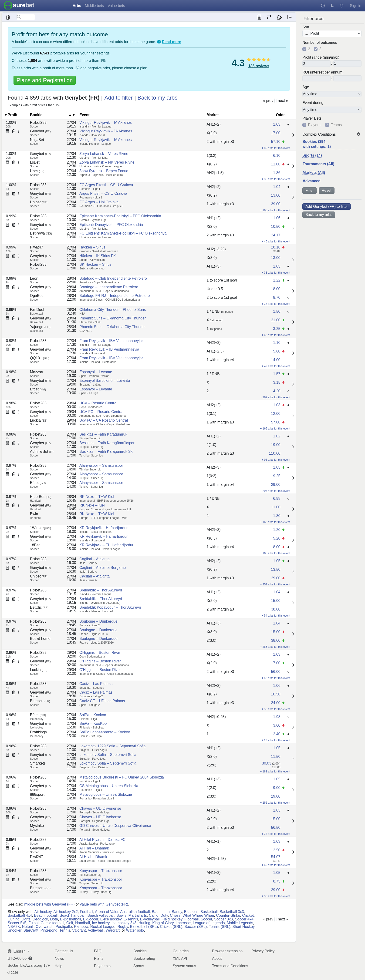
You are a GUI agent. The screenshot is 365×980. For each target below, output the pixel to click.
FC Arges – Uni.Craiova (99, 202)
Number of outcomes (320, 43)
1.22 (277, 280)
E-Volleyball (150, 919)
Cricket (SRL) (171, 927)
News (59, 958)
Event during (313, 103)
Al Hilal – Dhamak (94, 848)
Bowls (121, 915)
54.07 (276, 857)
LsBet (35, 162)
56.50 (276, 827)
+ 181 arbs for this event (275, 772)
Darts (26, 919)
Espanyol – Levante (96, 372)
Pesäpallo (64, 927)
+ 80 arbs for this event (276, 148)
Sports (139, 966)
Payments (102, 966)
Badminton (161, 912)
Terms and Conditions (230, 966)
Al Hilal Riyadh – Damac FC (102, 840)
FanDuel (37, 310)
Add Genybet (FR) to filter (327, 206)
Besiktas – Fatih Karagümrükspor (107, 443)
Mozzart (37, 372)
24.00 (276, 703)
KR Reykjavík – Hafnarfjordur (103, 528)
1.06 (277, 218)
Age (306, 87)
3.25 (277, 329)
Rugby (123, 927)
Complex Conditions (319, 134)
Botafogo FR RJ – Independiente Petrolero (115, 296)
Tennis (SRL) (220, 927)
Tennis (65, 930)
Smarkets (38, 763)
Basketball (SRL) (144, 927)
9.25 (277, 476)
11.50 (276, 757)
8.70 (277, 297)
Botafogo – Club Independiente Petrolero (113, 278)
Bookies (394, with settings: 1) (317, 144)
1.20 (277, 530)
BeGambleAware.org (25, 966)
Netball (28, 927)
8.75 (277, 881)
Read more (172, 42)
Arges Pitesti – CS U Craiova (103, 193)
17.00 (276, 133)
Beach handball (72, 915)
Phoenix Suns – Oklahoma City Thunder (113, 318)
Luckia (39, 420)
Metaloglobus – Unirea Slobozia (106, 794)
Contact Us (64, 951)
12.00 (276, 414)
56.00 (276, 672)
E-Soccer (91, 919)
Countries (181, 951)
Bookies (140, 951)
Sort (306, 27)
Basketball (209, 912)
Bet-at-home (40, 639)
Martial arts (138, 915)
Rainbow (81, 927)
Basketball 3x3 (232, 912)
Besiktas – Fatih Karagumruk (103, 434)
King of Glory (163, 923)
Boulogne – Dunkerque (98, 621)
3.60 (277, 725)
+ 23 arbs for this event (276, 740)
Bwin (34, 514)
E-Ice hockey (111, 919)
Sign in (356, 6)
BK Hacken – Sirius (95, 264)
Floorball (191, 919)
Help (59, 966)
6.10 (277, 156)
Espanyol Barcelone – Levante (105, 381)
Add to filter (118, 98)
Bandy (177, 912)
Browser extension (227, 951)
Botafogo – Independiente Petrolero (109, 287)
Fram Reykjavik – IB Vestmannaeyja (109, 349)
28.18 (276, 247)
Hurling (144, 923)
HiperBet (41, 497)
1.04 (277, 187)
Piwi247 (37, 247)
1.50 (277, 311)
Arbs (77, 6)
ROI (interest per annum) (323, 72)
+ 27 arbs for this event (276, 304)
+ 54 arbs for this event (276, 616)
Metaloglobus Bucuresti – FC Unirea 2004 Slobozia (122, 777)
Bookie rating (144, 958)
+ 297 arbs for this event (275, 491)
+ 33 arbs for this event (276, 273)
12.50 (276, 850)
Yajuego (40, 327)
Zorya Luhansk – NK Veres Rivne (107, 162)
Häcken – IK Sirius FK (98, 256)
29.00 (276, 485)
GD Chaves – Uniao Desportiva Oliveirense (115, 826)
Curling (14, 919)
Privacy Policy (263, 951)
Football (86, 912)
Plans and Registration (45, 80)
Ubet (37, 171)
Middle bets (94, 6)
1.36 (277, 173)
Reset (327, 190)
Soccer (206, 919)
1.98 (277, 717)
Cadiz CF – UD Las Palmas (102, 701)
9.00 (277, 788)
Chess (175, 915)
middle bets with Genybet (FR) (49, 904)
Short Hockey (243, 927)
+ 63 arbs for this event (276, 335)
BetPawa (41, 233)
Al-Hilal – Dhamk (93, 857)
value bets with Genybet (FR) (104, 904)
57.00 (276, 422)
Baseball (191, 912)
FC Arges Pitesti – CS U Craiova (106, 185)
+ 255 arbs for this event (275, 803)
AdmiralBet (42, 451)
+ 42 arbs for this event (276, 366)
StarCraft (31, 930)
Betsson (40, 701)
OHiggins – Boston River (100, 653)
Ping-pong (49, 930)
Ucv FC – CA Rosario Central (104, 420)
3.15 (277, 382)
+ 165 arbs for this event (275, 553)
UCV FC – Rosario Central (101, 412)
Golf (70, 923)
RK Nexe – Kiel (92, 505)
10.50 (276, 227)
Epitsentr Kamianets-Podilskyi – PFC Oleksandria (120, 216)
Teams (336, 125)
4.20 (277, 391)
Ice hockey (101, 923)
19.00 (276, 445)
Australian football (135, 912)
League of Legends (209, 923)
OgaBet (36, 296)
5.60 (277, 351)
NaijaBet (37, 140)
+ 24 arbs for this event (276, 834)
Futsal (34, 923)
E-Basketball (71, 919)
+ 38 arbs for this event (276, 896)
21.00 (276, 320)
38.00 (276, 609)
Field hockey (172, 919)
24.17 (276, 235)
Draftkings (38, 732)
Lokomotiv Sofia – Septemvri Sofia (108, 755)
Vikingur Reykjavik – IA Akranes (106, 122)
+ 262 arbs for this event (275, 397)
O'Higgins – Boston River (100, 661)
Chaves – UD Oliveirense (100, 808)
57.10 (276, 142)
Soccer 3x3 (223, 919)
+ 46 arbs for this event (276, 242)
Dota (54, 919)
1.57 (277, 374)
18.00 (276, 289)
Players (314, 125)
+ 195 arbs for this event (275, 210)
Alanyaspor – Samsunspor (101, 465)
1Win (41, 528)
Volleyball (96, 930)
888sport (37, 794)
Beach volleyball (101, 915)
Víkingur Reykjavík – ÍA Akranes (106, 131)
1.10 (277, 343)
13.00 (276, 195)
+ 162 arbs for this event (275, 522)
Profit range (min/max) (321, 57)
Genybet (40, 131)
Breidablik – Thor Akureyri (101, 590)
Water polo (135, 930)
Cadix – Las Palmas (96, 692)
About (217, 958)
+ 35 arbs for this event (276, 179)
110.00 (275, 453)
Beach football (46, 915)
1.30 (277, 516)
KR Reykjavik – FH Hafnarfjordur (106, 545)
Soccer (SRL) (196, 927)
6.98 (277, 498)
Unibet (39, 202)
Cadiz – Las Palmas (96, 684)
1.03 (277, 124)
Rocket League (103, 927)
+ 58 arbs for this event (276, 709)
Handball (83, 923)
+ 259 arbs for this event (275, 584)
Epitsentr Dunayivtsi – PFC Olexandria (111, 225)
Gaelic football (52, 923)
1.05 (277, 266)
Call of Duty (159, 915)
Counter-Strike (228, 915)
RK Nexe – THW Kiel (97, 497)
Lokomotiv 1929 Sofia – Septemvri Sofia (113, 746)
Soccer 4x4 (244, 919)
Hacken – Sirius (92, 247)
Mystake (37, 826)
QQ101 (40, 358)
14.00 (276, 360)
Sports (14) (312, 155)
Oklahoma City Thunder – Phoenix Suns (113, 310)
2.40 (277, 734)
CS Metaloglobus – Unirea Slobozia (109, 786)
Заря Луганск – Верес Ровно (104, 171)
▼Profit (11, 115)
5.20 (277, 538)
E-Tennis (131, 919)
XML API (180, 958)
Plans (99, 958)
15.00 (276, 601)
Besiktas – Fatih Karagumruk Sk (106, 451)
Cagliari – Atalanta (95, 559)
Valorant (79, 930)
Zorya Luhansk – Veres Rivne (104, 154)
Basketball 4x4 (20, 915)
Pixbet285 (38, 122)
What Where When (198, 915)
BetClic (39, 607)
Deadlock (40, 919)
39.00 (276, 204)
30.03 (267, 763)
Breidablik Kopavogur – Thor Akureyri (110, 607)
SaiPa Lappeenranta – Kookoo (105, 732)
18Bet (35, 545)
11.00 (276, 164)
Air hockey (43, 912)
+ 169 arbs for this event (275, 429)
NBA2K (14, 927)
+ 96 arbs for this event (276, 460)
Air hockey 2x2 (66, 912)
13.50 (276, 569)
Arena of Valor (107, 912)
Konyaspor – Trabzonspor (101, 871)
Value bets (116, 6)
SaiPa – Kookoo (93, 715)
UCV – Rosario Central (98, 403)
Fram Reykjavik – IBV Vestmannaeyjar (111, 341)
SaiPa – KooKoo (93, 723)
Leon (34, 278)
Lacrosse (183, 923)
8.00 (277, 547)
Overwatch (44, 927)
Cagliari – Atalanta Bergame (103, 568)
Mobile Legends (240, 923)
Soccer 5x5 (17, 923)
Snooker (15, 930)
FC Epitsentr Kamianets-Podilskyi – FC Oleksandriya (123, 233)
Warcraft (113, 930)
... (306, 33)
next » (283, 101)
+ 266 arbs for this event (275, 647)
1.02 (277, 436)
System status (184, 966)
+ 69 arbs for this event (276, 865)
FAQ (98, 951)
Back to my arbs (319, 215)
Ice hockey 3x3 (124, 923)
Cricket (248, 915)
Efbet (38, 389)
